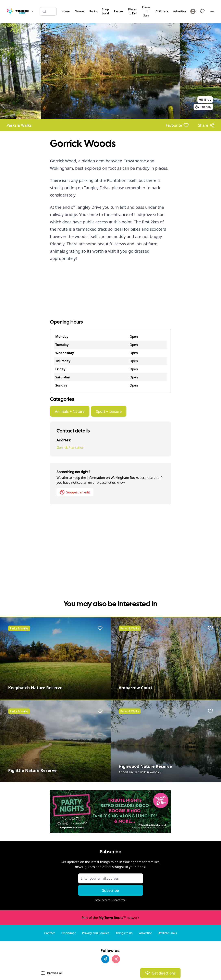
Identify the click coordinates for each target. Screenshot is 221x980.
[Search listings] (48, 11)
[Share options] (206, 125)
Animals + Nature (70, 411)
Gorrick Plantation (70, 448)
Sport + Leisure (109, 411)
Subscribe (110, 890)
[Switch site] (33, 11)
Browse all (52, 973)
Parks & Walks (19, 125)
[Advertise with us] (212, 11)
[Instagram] (116, 959)
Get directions (160, 973)
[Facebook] (105, 959)
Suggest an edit (75, 492)
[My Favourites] (202, 11)
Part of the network (110, 918)
